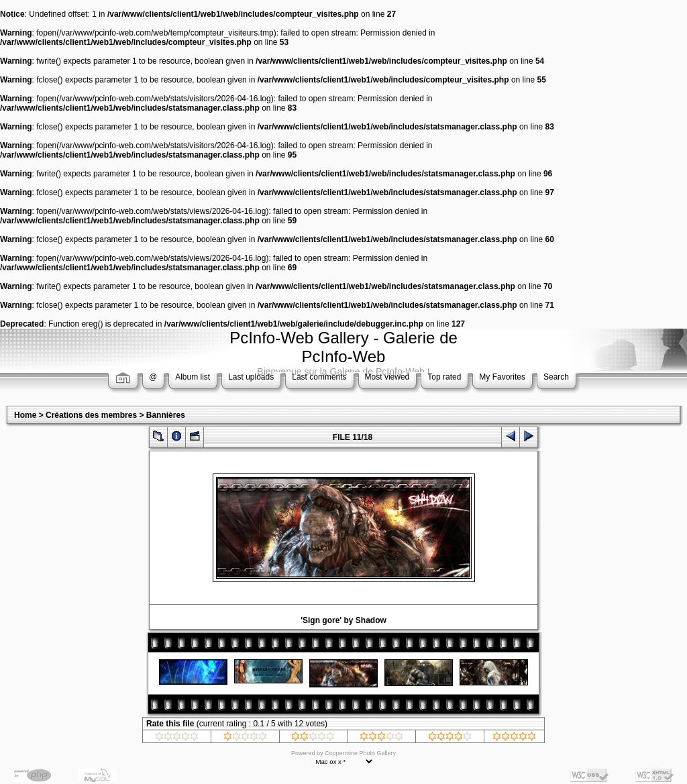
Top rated (444, 377)
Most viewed (387, 377)
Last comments (319, 377)
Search (556, 377)
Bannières (166, 415)
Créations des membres (91, 415)
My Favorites (502, 377)
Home (25, 415)
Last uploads (251, 377)
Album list (193, 377)
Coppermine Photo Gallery (360, 753)
